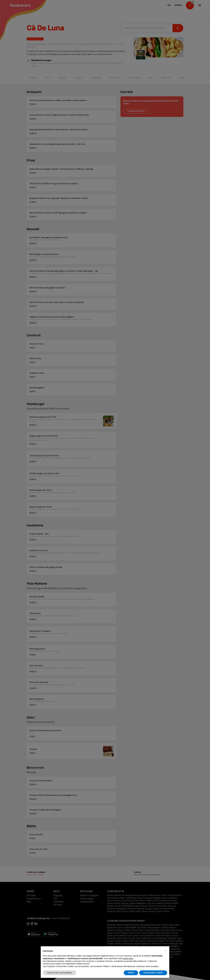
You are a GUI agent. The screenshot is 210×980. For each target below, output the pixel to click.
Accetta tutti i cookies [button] (153, 973)
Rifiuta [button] (131, 973)
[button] (166, 951)
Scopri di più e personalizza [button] (59, 973)
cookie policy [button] (128, 958)
